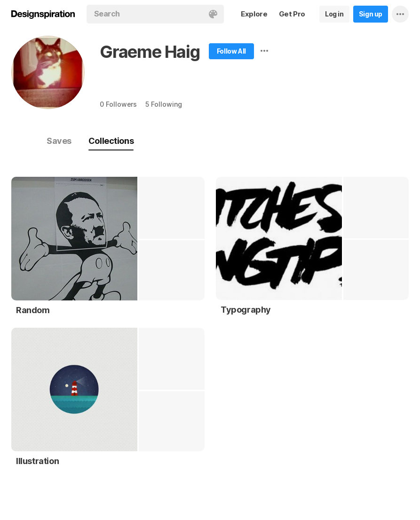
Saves (59, 141)
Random (33, 310)
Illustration (37, 461)
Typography (246, 310)
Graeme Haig (150, 52)
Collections (111, 141)
